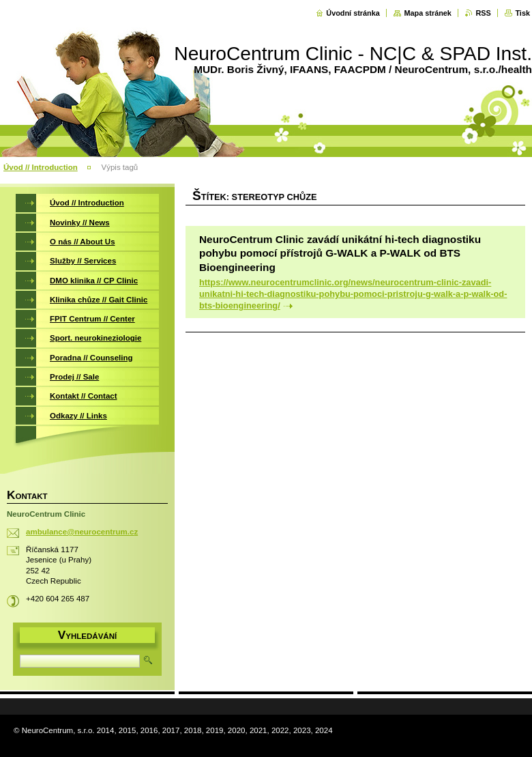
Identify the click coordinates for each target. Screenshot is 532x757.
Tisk (522, 13)
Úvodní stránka (353, 13)
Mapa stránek (428, 13)
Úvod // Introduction (41, 167)
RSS (483, 13)
